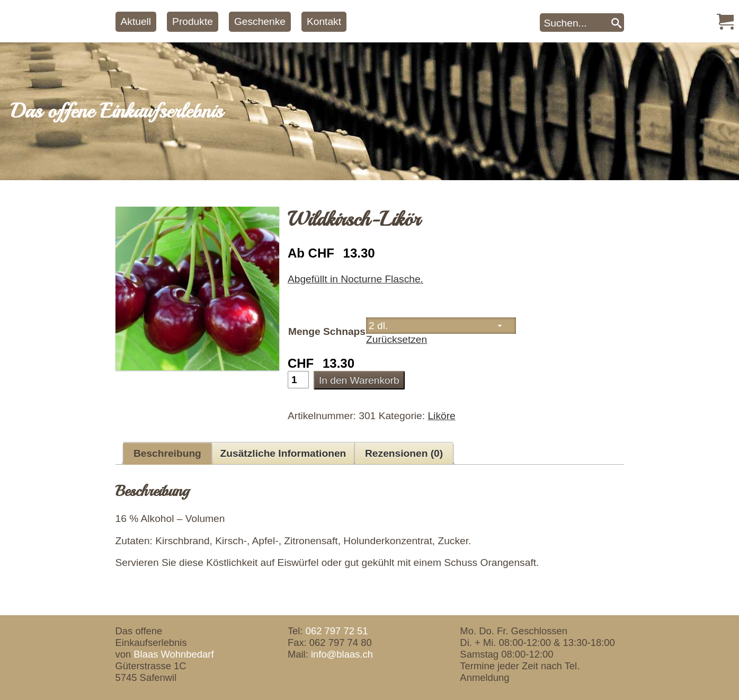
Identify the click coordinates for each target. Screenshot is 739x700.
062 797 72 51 (337, 631)
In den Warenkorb (359, 380)
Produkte (193, 21)
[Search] (616, 23)
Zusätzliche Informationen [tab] (283, 453)
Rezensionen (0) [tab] (404, 453)
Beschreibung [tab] (167, 453)
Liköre (441, 416)
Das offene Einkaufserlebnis (117, 111)
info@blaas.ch (342, 654)
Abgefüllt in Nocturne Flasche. (355, 279)
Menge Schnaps (327, 331)
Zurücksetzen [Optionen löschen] (397, 339)
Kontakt (324, 21)
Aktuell (136, 21)
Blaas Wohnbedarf (173, 654)
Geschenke (260, 21)
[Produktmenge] (298, 380)
